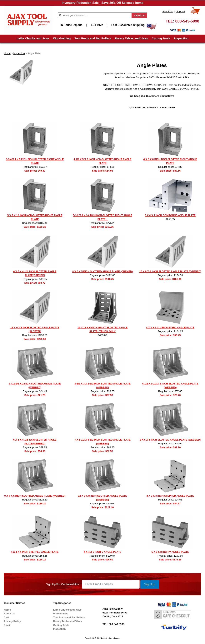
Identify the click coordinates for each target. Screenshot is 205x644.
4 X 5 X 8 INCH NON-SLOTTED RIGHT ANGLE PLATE (170, 161)
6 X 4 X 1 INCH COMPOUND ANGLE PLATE (170, 215)
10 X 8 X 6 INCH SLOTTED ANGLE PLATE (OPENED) (170, 271)
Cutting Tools (161, 38)
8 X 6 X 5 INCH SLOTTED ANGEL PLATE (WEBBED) (170, 440)
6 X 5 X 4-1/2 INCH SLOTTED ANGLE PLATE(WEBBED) (35, 442)
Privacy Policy (12, 621)
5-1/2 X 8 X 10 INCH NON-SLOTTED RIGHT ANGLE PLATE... (103, 217)
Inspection (181, 38)
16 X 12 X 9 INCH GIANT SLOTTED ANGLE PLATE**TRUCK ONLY (102, 329)
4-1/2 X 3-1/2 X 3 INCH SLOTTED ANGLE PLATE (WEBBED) (170, 385)
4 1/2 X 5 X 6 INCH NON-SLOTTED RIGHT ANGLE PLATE (103, 161)
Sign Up (150, 584)
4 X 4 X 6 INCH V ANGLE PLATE (102, 552)
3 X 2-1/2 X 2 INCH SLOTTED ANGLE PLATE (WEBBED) (35, 385)
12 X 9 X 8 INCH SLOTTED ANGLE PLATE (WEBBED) (102, 498)
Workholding (62, 38)
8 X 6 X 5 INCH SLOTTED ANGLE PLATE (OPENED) (102, 271)
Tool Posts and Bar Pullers (93, 38)
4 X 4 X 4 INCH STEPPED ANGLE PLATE (35, 552)
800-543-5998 (187, 21)
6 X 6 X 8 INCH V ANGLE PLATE (170, 552)
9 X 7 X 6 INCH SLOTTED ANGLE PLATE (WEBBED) (35, 496)
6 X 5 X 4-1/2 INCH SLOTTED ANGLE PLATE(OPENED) (35, 273)
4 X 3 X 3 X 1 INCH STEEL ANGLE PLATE (170, 327)
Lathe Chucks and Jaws (33, 38)
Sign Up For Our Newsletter (62, 584)
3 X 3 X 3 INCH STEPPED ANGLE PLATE (170, 496)
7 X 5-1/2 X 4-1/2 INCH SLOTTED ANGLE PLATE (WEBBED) (102, 442)
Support (181, 11)
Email (7, 625)
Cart (6, 617)
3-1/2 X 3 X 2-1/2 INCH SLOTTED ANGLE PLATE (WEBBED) (102, 385)
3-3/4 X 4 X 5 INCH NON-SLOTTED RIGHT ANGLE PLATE (35, 161)
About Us (167, 11)
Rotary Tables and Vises (131, 38)
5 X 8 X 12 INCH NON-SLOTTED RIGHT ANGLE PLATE (35, 217)
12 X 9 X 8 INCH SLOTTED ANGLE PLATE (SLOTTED (35, 329)
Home (7, 53)
